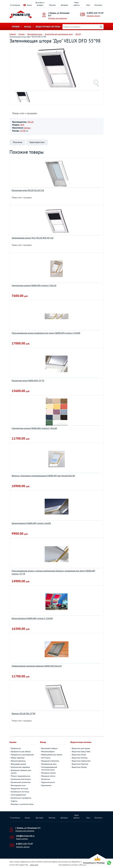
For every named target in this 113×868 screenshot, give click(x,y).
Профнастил (16, 748)
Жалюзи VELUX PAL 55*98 (23, 713)
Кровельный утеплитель (21, 782)
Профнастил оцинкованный (22, 755)
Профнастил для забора (21, 752)
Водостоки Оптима (80, 758)
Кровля (16, 27)
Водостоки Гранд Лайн (81, 752)
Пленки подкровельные (21, 776)
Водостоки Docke (79, 755)
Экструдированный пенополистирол (49, 768)
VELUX (31, 122)
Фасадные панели (49, 773)
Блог (88, 5)
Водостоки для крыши (81, 748)
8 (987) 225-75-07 (95, 13)
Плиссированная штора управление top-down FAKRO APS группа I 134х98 (46, 333)
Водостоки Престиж (80, 764)
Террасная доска (48, 782)
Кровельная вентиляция (21, 779)
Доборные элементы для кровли (21, 772)
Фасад (28, 27)
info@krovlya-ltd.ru (25, 836)
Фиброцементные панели (52, 755)
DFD (22, 125)
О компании (15, 5)
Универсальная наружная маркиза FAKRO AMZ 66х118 (37, 666)
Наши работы (77, 4)
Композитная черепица (20, 767)
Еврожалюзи (46, 785)
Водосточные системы (48, 27)
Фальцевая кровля (18, 764)
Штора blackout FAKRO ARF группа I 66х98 (31, 523)
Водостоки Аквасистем (81, 761)
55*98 (23, 131)
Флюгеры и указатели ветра (22, 804)
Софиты (14, 801)
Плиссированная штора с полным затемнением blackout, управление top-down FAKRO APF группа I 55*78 (53, 572)
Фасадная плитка (48, 776)
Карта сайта (34, 865)
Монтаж (52, 5)
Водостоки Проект (79, 767)
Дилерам (64, 5)
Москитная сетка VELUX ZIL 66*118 (28, 190)
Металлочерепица (18, 761)
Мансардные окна (18, 785)
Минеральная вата (49, 764)
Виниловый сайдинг (49, 748)
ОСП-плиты (46, 758)
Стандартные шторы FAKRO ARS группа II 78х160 (34, 428)
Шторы (27, 128)
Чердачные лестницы (19, 789)
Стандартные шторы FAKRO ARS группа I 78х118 (34, 285)
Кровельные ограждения (21, 798)
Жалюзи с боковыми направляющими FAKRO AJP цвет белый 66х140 (43, 476)
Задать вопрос (22, 839)
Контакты (98, 5)
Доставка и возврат (40, 4)
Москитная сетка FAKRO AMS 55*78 (28, 381)
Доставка (40, 818)
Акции (29, 5)
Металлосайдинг (48, 752)
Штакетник (46, 779)
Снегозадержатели (18, 795)
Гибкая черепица (18, 758)
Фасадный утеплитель (50, 761)
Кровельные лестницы (20, 792)
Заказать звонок (93, 16)
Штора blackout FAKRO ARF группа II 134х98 (32, 618)
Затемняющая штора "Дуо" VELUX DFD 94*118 (33, 238)
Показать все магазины (57, 18)
